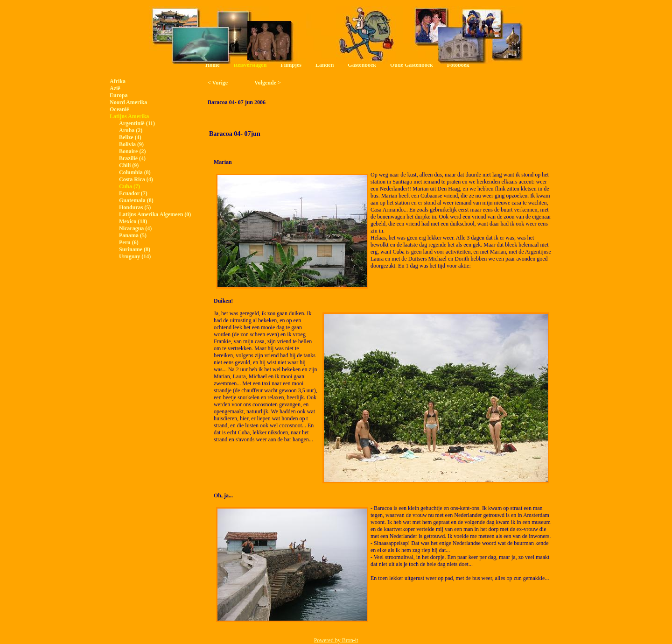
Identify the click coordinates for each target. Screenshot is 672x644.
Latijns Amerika (129, 116)
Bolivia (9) (131, 144)
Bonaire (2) (132, 151)
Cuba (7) (129, 186)
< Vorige (218, 83)
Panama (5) (133, 235)
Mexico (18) (133, 221)
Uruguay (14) (135, 256)
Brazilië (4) (132, 158)
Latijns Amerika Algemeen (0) (155, 214)
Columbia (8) (135, 172)
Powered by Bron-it (336, 640)
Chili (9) (129, 165)
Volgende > (268, 83)
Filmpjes (291, 65)
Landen (325, 65)
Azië (115, 88)
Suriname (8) (135, 249)
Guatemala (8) (136, 200)
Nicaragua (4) (135, 228)
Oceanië (119, 109)
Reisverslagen (250, 65)
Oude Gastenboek (412, 65)
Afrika (118, 81)
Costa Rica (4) (136, 179)
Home (213, 65)
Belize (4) (130, 137)
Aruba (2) (131, 130)
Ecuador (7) (133, 193)
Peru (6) (129, 242)
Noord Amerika (128, 102)
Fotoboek (458, 65)
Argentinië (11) (137, 123)
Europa (119, 95)
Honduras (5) (135, 207)
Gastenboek (362, 65)
